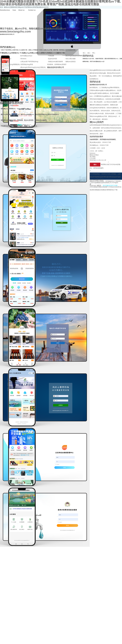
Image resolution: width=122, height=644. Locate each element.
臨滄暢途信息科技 (43, 7)
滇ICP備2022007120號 (110, 186)
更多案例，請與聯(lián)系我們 (57, 64)
